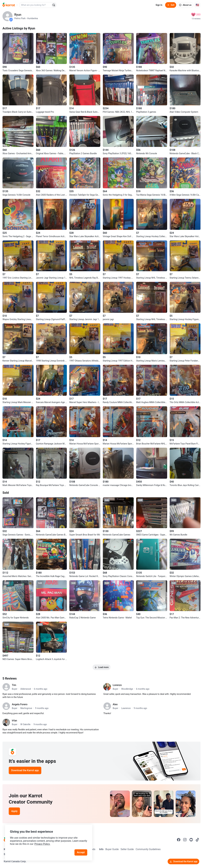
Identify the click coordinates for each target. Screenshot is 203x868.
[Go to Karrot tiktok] (197, 840)
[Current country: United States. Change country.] (197, 5)
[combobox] (35, 5)
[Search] (54, 5)
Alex (115, 704)
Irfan (14, 721)
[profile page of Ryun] (7, 16)
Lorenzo (117, 685)
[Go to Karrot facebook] (179, 840)
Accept (81, 852)
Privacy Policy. (42, 844)
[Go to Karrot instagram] (185, 840)
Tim (14, 685)
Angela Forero (20, 704)
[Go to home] (9, 5)
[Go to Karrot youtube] (191, 840)
